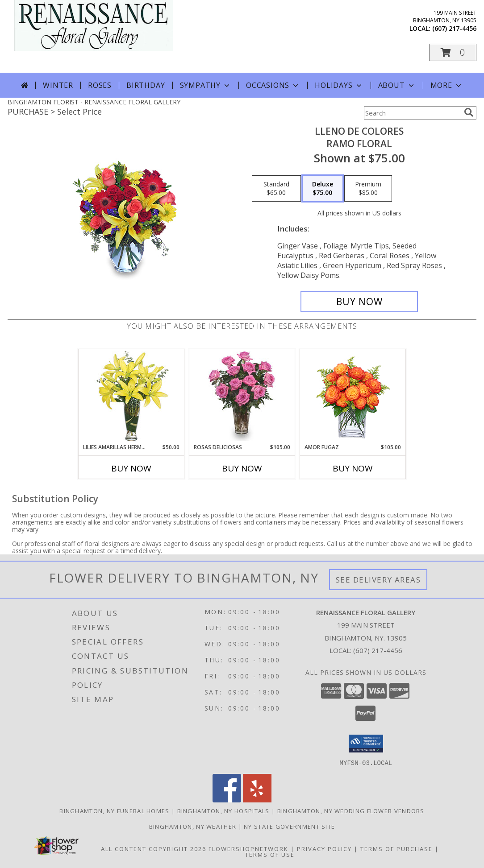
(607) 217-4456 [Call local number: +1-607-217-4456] (454, 28)
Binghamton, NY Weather (193, 826)
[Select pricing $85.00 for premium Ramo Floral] (368, 189)
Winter (58, 85)
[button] (453, 52)
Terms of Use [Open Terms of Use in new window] (270, 854)
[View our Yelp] (257, 800)
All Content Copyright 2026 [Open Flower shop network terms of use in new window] (154, 848)
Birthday (146, 85)
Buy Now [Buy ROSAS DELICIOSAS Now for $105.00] (242, 468)
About (397, 85)
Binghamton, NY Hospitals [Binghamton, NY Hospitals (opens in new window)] (223, 810)
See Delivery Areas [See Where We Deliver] (378, 580)
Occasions (273, 85)
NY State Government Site (289, 826)
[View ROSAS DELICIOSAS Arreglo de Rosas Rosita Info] (242, 396)
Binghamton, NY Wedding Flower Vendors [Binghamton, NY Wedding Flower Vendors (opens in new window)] (351, 810)
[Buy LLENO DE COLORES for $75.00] (359, 302)
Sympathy (206, 85)
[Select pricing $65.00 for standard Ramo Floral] (276, 189)
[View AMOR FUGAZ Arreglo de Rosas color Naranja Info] (353, 396)
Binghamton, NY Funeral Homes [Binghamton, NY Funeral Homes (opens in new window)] (114, 810)
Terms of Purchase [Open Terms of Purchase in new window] (396, 848)
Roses (100, 85)
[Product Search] (412, 113)
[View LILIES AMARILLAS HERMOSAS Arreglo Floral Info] (131, 396)
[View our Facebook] (227, 800)
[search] (469, 112)
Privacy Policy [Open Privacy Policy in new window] (324, 848)
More (447, 85)
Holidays (339, 85)
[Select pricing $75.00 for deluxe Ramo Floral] (323, 189)
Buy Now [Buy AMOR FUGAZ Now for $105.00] (353, 468)
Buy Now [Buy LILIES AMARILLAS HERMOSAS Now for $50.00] (131, 468)
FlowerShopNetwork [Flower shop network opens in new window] (248, 848)
